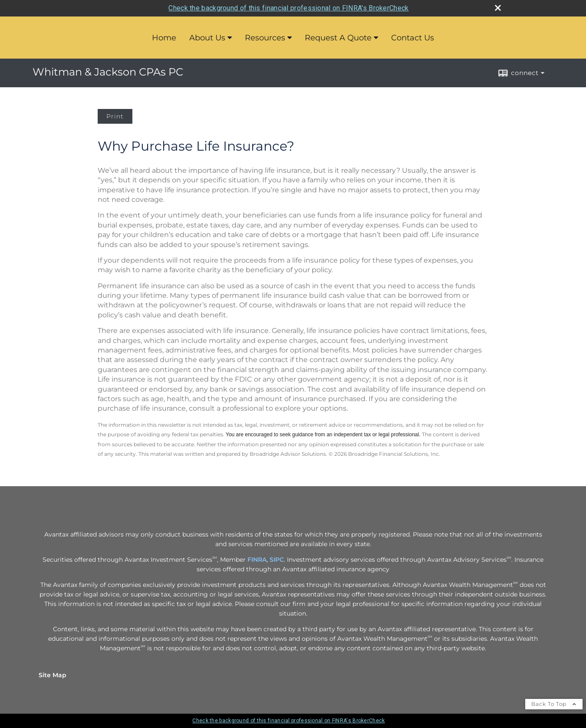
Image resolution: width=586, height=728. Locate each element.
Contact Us (413, 38)
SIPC (277, 560)
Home (164, 38)
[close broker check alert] (498, 8)
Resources (265, 38)
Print (115, 116)
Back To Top (554, 704)
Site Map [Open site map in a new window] (53, 675)
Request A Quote (338, 38)
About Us (207, 38)
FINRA (257, 560)
